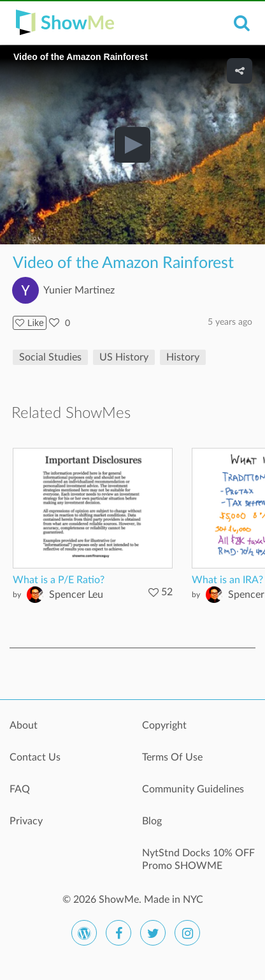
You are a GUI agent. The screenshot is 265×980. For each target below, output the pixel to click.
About (24, 725)
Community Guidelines (193, 789)
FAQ (20, 789)
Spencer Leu (76, 595)
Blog (152, 821)
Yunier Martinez (79, 290)
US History (124, 357)
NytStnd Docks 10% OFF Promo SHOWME (198, 859)
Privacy (26, 821)
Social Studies (50, 357)
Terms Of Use (172, 757)
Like (30, 323)
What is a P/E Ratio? (59, 580)
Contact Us (35, 757)
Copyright (164, 725)
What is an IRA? (227, 580)
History (183, 357)
